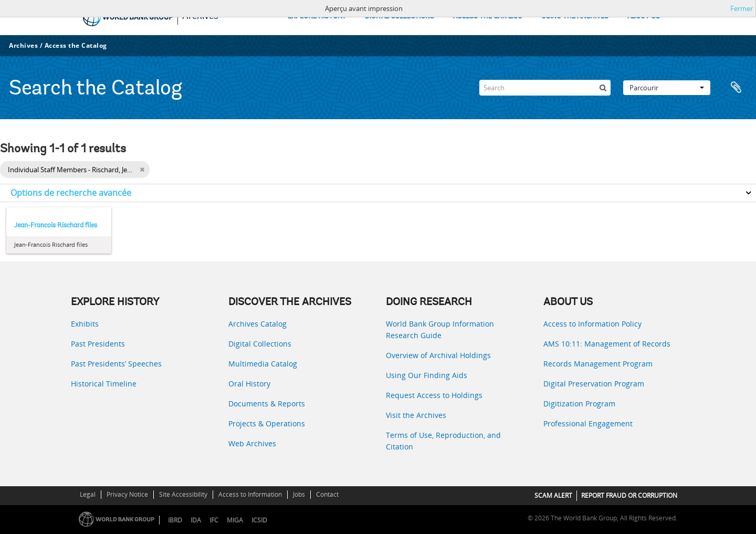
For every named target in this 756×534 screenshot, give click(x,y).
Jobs (299, 494)
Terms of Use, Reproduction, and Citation (443, 441)
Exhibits (85, 324)
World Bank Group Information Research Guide (440, 329)
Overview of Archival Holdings (438, 355)
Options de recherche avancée (71, 193)
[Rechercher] (603, 88)
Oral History (249, 384)
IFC (214, 520)
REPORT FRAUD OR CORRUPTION (629, 495)
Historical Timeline (104, 384)
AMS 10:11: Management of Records (607, 344)
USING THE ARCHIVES (575, 17)
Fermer (742, 8)
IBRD (175, 520)
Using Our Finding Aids (427, 375)
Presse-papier (736, 88)
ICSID (259, 520)
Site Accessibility (183, 494)
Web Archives (252, 443)
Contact (327, 494)
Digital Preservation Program (594, 384)
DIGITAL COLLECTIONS (400, 17)
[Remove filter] (142, 170)
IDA (196, 520)
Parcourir (667, 88)
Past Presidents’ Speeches (116, 364)
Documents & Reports (267, 404)
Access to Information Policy (592, 324)
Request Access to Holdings (434, 395)
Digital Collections (260, 344)
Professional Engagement (588, 423)
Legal (88, 494)
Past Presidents (98, 344)
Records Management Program (598, 364)
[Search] (545, 88)
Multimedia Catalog (263, 364)
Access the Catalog (76, 45)
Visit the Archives (416, 415)
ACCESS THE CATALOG (488, 17)
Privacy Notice (127, 494)
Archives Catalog (258, 324)
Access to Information (250, 494)
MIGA (235, 520)
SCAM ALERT (553, 495)
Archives (23, 45)
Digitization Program (579, 404)
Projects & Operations (267, 423)
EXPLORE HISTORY (317, 17)
